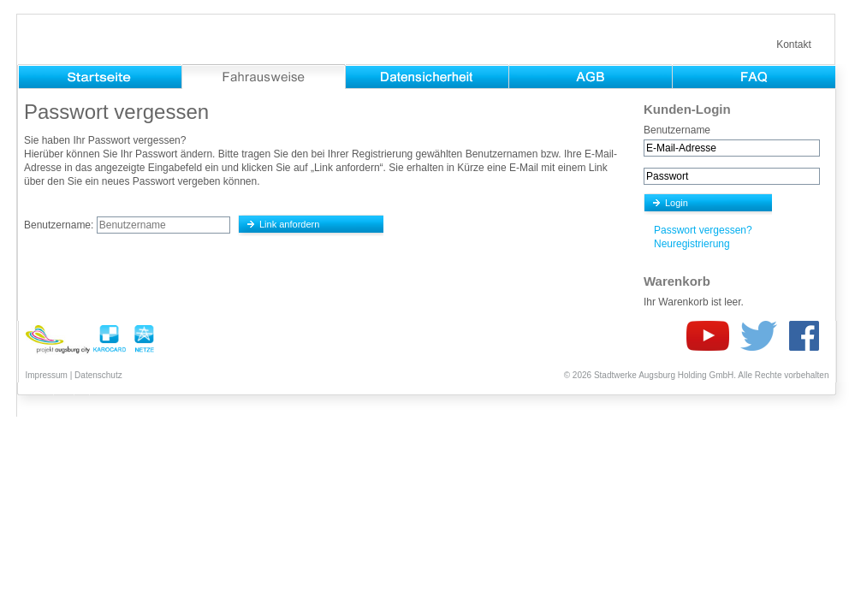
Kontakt (794, 44)
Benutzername (677, 130)
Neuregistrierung (692, 244)
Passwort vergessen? (703, 230)
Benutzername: (59, 225)
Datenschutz (98, 375)
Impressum (47, 375)
